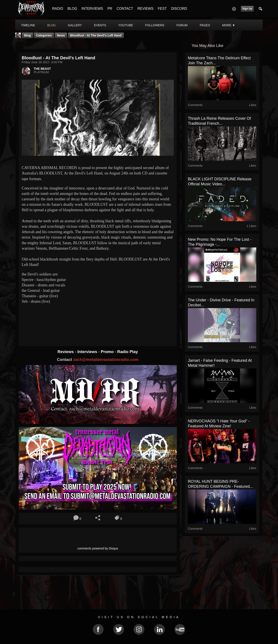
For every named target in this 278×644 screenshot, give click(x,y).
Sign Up (247, 9)
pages (205, 25)
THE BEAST (42, 69)
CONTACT (125, 9)
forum (182, 25)
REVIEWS (146, 9)
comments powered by (98, 548)
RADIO (58, 9)
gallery (75, 25)
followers (155, 25)
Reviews (66, 352)
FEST (162, 9)
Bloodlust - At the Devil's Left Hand (96, 35)
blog (52, 25)
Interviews (88, 352)
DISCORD (179, 9)
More (229, 25)
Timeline (28, 25)
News (61, 35)
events (100, 25)
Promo (108, 352)
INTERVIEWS (92, 9)
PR (110, 9)
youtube (126, 25)
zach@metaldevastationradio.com (106, 359)
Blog (27, 35)
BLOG (72, 9)
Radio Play (128, 352)
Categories (44, 35)
